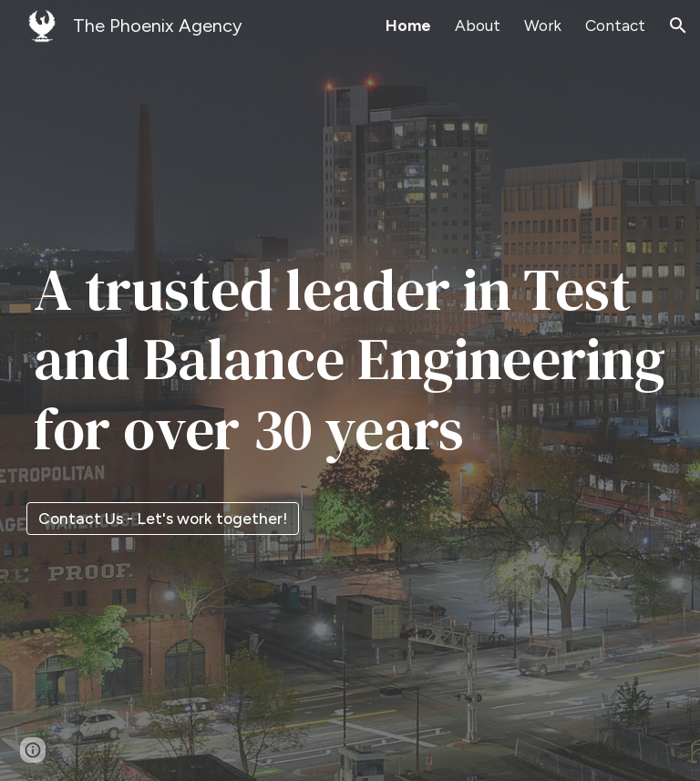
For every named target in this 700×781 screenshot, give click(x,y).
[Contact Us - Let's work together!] (163, 519)
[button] (678, 26)
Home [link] (408, 26)
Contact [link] (615, 26)
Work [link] (543, 26)
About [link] (478, 26)
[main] (350, 375)
